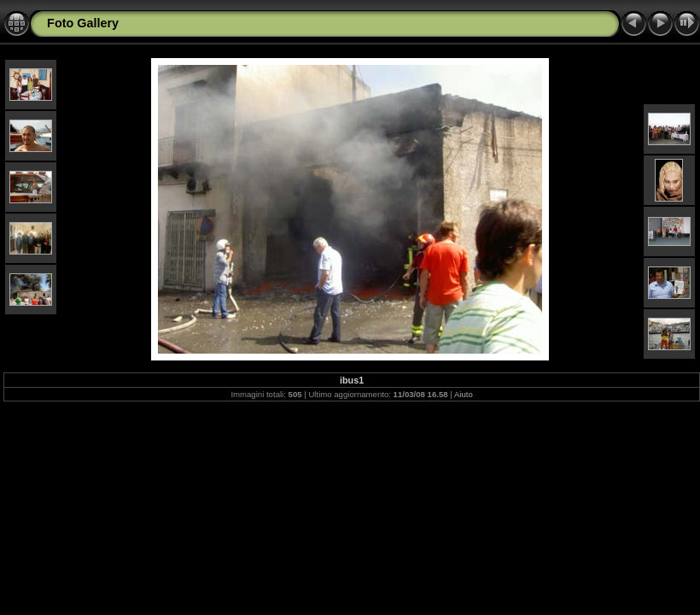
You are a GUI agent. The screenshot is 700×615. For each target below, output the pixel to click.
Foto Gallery (83, 23)
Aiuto (464, 394)
